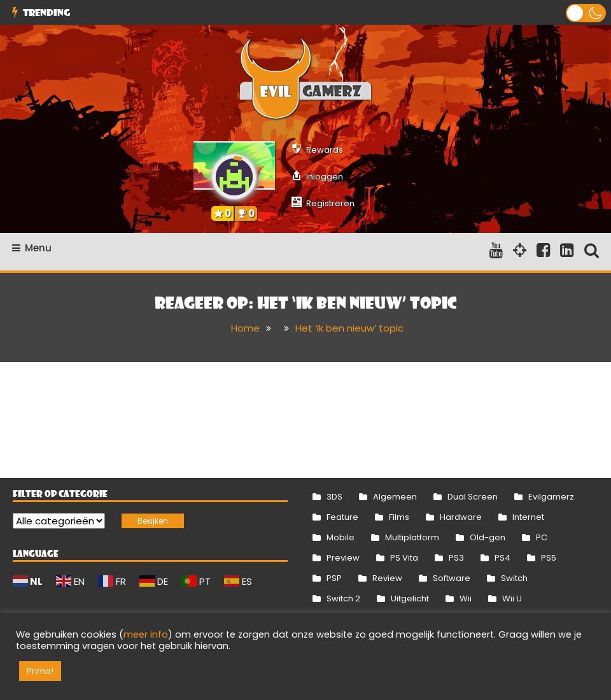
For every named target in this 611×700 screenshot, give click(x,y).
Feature (342, 517)
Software (452, 578)
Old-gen (488, 537)
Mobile (341, 537)
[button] (586, 13)
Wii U (512, 598)
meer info (146, 634)
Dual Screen (473, 497)
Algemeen (395, 497)
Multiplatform (412, 537)
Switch (514, 578)
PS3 (456, 558)
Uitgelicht (410, 598)
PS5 (549, 558)
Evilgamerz (551, 497)
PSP (334, 578)
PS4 (502, 558)
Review (387, 578)
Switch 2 (343, 598)
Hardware (461, 517)
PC (542, 537)
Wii (466, 598)
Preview (343, 558)
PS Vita (404, 558)
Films (399, 517)
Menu (32, 248)
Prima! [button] (40, 671)
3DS (334, 497)
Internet (528, 517)
